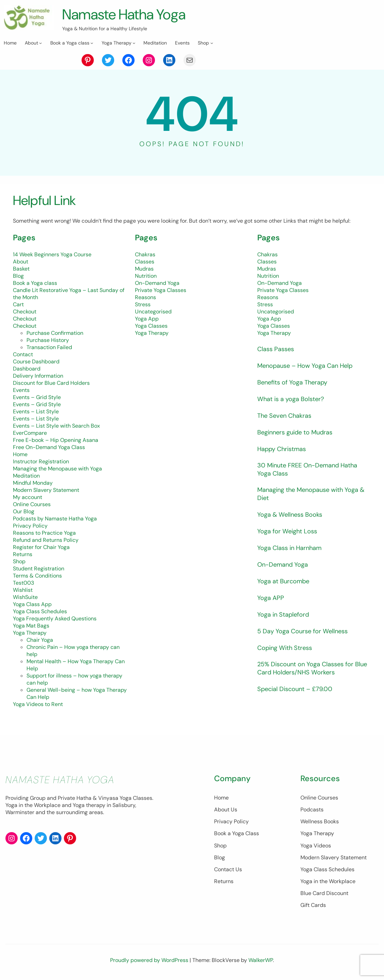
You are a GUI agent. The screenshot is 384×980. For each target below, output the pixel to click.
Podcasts (296, 810)
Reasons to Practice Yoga (44, 533)
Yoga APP (271, 599)
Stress (143, 304)
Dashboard (27, 369)
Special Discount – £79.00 (297, 691)
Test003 (23, 583)
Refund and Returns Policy (46, 540)
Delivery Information (38, 376)
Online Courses (32, 504)
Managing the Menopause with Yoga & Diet (312, 495)
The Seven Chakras (286, 416)
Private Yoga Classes (161, 290)
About (21, 262)
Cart (18, 304)
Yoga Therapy (30, 633)
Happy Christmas (284, 449)
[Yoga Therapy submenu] (134, 43)
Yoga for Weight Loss (290, 532)
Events (21, 390)
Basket (21, 269)
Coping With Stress (287, 649)
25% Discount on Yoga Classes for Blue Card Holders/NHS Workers (309, 670)
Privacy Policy (30, 526)
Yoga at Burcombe (285, 582)
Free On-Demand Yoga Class (49, 447)
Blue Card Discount (308, 893)
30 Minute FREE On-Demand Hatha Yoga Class (311, 470)
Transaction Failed (49, 347)
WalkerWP (261, 960)
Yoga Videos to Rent (38, 704)
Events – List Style (36, 411)
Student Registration (39, 569)
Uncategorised (153, 312)
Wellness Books (303, 821)
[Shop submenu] (212, 43)
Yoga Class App (32, 604)
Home (20, 454)
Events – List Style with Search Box (56, 426)
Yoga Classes (151, 326)
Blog (18, 276)
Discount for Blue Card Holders (51, 383)
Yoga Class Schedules (40, 611)
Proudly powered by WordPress (150, 960)
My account (28, 497)
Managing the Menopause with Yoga (57, 469)
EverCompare (30, 433)
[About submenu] (40, 43)
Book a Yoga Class (204, 833)
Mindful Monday (33, 483)
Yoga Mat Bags (31, 626)
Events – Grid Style (37, 397)
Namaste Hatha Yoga (130, 14)
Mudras (144, 269)
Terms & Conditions (37, 576)
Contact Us (195, 869)
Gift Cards (297, 905)
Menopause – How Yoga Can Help (309, 366)
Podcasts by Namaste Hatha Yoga (55, 519)
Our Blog (24, 511)
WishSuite (25, 597)
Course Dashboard (36, 362)
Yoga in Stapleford (285, 616)
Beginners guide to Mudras (298, 432)
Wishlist (23, 590)
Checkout (25, 312)
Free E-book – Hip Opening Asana (56, 440)
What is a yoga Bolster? (293, 399)
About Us (193, 810)
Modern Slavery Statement (46, 490)
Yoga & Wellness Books (292, 516)
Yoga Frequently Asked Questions (55, 618)
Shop (19, 561)
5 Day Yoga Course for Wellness (306, 632)
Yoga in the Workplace (312, 881)
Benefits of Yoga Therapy (295, 382)
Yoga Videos (299, 846)
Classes (145, 262)
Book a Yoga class (35, 283)
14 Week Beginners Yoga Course (52, 254)
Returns (23, 554)
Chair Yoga (40, 640)
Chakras (145, 254)
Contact (23, 354)
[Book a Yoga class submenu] (92, 43)
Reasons (145, 297)
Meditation (26, 476)
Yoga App (147, 319)
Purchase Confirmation (55, 333)
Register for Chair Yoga (41, 547)
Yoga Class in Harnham (292, 549)
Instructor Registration (41, 461)
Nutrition (146, 276)
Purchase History (48, 340)
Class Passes (277, 349)
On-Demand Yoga (157, 283)
